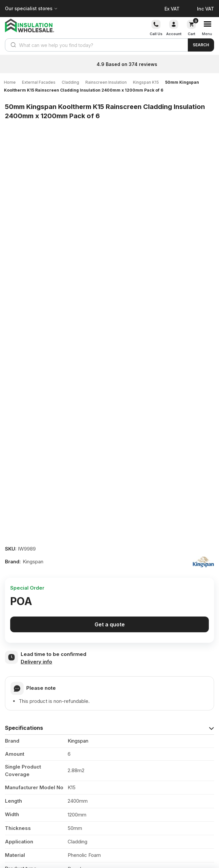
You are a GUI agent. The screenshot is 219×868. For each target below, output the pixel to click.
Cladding (70, 82)
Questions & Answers (33, 614)
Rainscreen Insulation (106, 82)
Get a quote (110, 241)
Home (10, 82)
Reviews (16, 599)
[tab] (109, 344)
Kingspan (78, 357)
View (198, 561)
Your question (22, 640)
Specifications (24, 344)
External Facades (39, 82)
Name (14, 682)
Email (13, 703)
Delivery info (36, 278)
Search (201, 45)
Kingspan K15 (146, 82)
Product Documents (31, 540)
